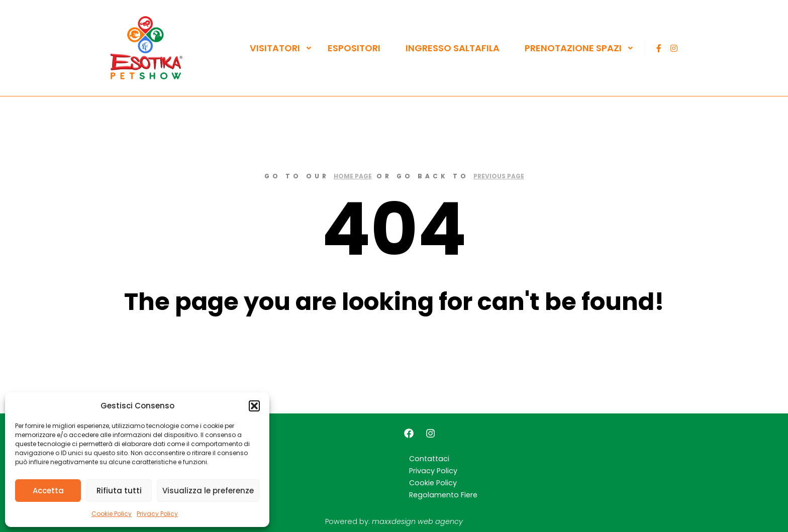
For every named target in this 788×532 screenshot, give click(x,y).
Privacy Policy (157, 514)
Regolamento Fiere (443, 495)
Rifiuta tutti (119, 491)
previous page (499, 176)
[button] (254, 406)
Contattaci (429, 459)
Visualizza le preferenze (208, 491)
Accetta (48, 491)
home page (353, 176)
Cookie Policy (112, 514)
